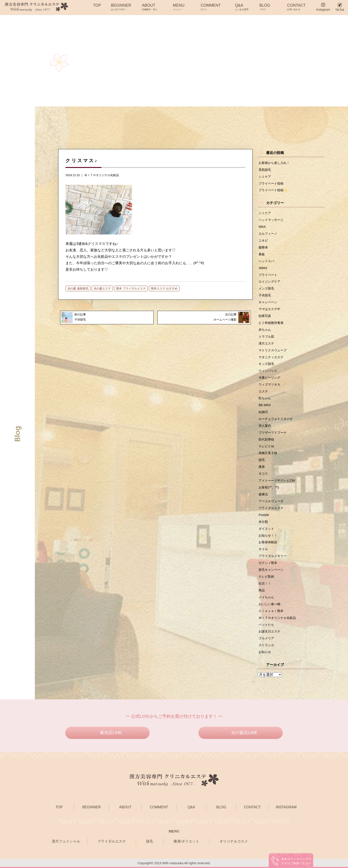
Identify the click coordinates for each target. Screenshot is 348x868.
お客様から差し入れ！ (274, 163)
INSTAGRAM (286, 807)
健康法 (263, 494)
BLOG (265, 7)
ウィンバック (268, 371)
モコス (263, 474)
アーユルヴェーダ (271, 501)
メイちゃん (266, 597)
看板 (262, 254)
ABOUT (150, 7)
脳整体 (263, 247)
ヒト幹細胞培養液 (271, 323)
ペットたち (266, 625)
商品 (262, 590)
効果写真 (265, 316)
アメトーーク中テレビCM (277, 480)
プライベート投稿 (271, 183)
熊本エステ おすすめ (164, 288)
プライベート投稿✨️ (273, 190)
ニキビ (263, 240)
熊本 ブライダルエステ (131, 288)
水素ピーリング (269, 378)
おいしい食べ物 (269, 604)
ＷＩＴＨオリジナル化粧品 (102, 175)
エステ (263, 391)
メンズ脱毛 (266, 288)
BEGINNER (121, 7)
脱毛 (262, 460)
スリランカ (266, 645)
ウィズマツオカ (269, 384)
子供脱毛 (265, 295)
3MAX (263, 268)
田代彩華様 (266, 439)
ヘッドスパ (266, 261)
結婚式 (263, 412)
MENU (179, 7)
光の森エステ (102, 288)
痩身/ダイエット (186, 841)
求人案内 (265, 426)
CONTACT (296, 7)
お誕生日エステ (269, 631)
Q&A (242, 7)
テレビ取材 (266, 577)
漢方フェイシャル (66, 841)
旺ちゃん (265, 398)
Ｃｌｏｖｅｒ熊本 (271, 611)
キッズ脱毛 (266, 364)
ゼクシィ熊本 (268, 563)
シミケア (265, 177)
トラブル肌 (266, 337)
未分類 (263, 522)
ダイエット (266, 529)
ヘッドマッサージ (271, 220)
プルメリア (266, 638)
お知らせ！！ (268, 535)
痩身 (262, 467)
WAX (262, 227)
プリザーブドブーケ (273, 433)
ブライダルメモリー (273, 556)
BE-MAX (265, 405)
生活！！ (265, 583)
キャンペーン (268, 302)
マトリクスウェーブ (273, 350)
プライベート (268, 275)
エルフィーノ (268, 234)
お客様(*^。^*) (269, 487)
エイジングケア (269, 281)
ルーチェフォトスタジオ (276, 419)
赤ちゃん (265, 330)
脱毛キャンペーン (271, 570)
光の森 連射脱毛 (78, 288)
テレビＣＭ (266, 446)
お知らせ (265, 652)
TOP (97, 7)
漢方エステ (266, 343)
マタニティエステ (271, 357)
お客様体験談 (268, 542)
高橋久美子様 (268, 453)
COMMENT (211, 7)
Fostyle (264, 515)
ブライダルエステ (271, 508)
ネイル (263, 549)
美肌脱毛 (265, 170)
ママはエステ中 (269, 309)
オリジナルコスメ (234, 841)
